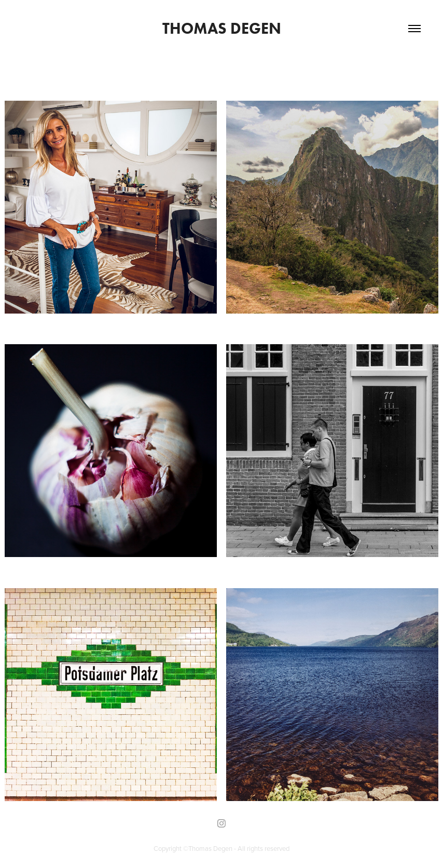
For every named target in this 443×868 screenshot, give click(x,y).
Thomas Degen (222, 28)
